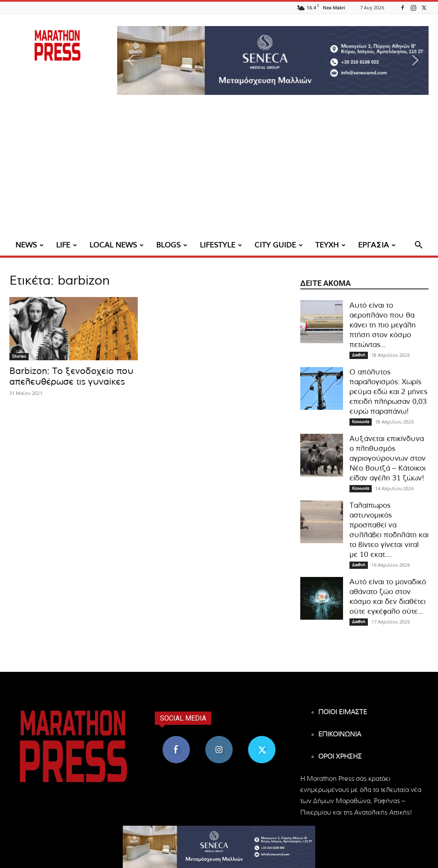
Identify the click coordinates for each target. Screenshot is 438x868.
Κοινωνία (361, 422)
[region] (273, 60)
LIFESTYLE (221, 245)
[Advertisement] (219, 171)
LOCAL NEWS (117, 245)
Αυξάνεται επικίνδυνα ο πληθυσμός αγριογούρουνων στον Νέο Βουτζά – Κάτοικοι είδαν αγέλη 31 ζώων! (388, 458)
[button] (273, 60)
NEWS (30, 245)
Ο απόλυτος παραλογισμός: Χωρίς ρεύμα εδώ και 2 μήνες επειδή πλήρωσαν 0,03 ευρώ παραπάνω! (388, 392)
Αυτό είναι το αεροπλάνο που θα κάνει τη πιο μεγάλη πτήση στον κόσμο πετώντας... (383, 325)
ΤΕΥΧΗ (330, 245)
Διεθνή (359, 355)
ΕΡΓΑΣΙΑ (377, 245)
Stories (19, 356)
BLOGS (172, 245)
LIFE (67, 245)
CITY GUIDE (279, 245)
